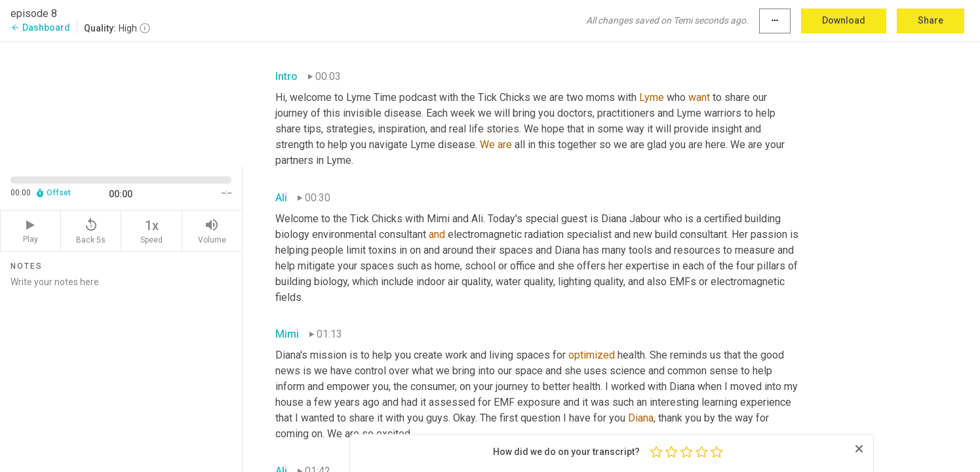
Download (844, 20)
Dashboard (40, 28)
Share (931, 20)
